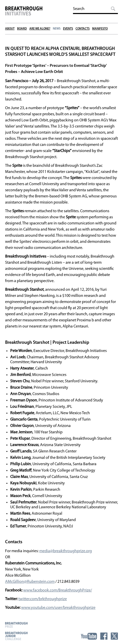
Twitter (114, 636)
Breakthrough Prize (16, 625)
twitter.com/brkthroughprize (43, 599)
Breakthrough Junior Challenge (16, 636)
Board (22, 29)
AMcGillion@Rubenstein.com (30, 582)
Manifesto (100, 29)
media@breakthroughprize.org (66, 551)
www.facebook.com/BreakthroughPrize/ (58, 590)
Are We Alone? (40, 29)
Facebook (104, 636)
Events (68, 29)
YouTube (89, 636)
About (10, 29)
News (57, 29)
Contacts (83, 29)
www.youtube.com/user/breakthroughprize (58, 608)
